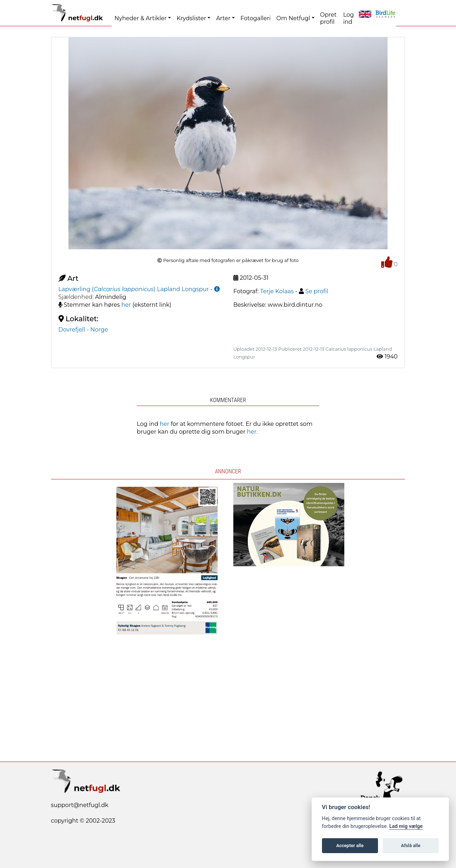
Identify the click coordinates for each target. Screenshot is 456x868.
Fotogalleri (255, 18)
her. (252, 432)
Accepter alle (350, 845)
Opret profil (329, 18)
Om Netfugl (293, 18)
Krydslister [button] (191, 18)
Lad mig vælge (406, 826)
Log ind (349, 18)
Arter (223, 18)
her (126, 305)
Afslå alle (411, 845)
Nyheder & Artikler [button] (141, 18)
